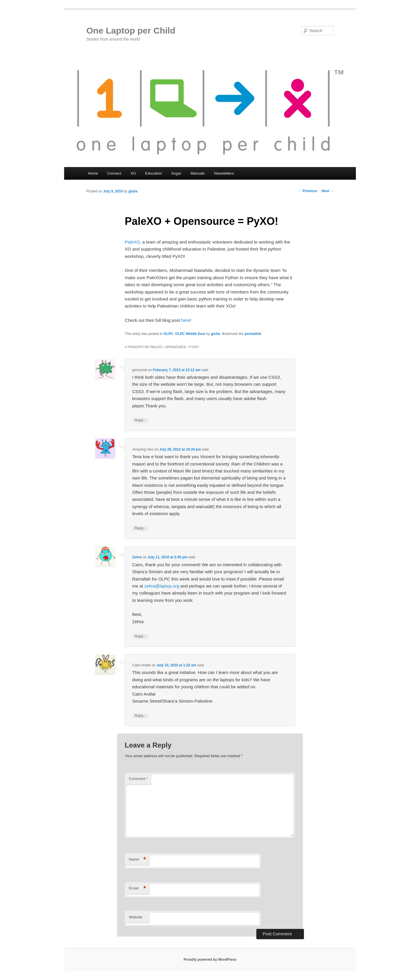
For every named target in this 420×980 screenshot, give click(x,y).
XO (133, 173)
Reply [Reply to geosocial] (140, 420)
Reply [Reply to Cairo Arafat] (140, 716)
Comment (138, 779)
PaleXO (132, 242)
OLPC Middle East (190, 334)
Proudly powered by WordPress (210, 960)
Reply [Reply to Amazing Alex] (140, 528)
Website (136, 917)
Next (328, 191)
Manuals (198, 173)
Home (93, 173)
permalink (253, 334)
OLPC (168, 334)
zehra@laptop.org (162, 586)
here (185, 320)
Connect (114, 173)
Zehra (137, 557)
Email (138, 888)
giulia (133, 191)
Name (138, 860)
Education (154, 173)
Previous (308, 191)
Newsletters (224, 173)
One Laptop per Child (131, 31)
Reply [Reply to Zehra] (140, 636)
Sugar (176, 173)
